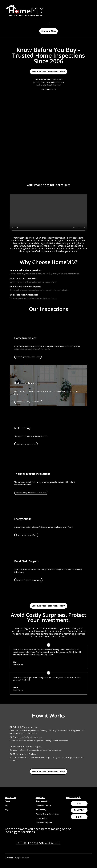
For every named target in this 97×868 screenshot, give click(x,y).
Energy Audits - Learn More (26, 535)
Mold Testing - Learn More (26, 444)
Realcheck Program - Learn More (28, 580)
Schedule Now (49, 31)
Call (79, 804)
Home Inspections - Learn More (28, 357)
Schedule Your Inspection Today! (48, 72)
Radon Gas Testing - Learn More (28, 402)
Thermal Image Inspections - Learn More (31, 493)
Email (79, 817)
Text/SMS (79, 810)
